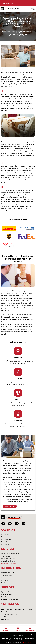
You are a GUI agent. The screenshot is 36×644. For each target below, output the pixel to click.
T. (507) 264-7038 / (8, 614)
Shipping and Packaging (9, 563)
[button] (32, 9)
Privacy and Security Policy (10, 599)
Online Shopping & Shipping (10, 553)
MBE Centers (5, 544)
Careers (4, 537)
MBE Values (5, 534)
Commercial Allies (7, 539)
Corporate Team (6, 542)
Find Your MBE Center (8, 573)
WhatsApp (5, 619)
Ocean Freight (6, 556)
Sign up (4, 578)
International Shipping (8, 561)
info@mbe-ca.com (8, 617)
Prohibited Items (7, 597)
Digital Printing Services (9, 558)
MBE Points (5, 580)
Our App (4, 583)
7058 (17, 614)
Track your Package (7, 575)
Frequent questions (7, 594)
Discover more (29, 3)
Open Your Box (6, 592)
